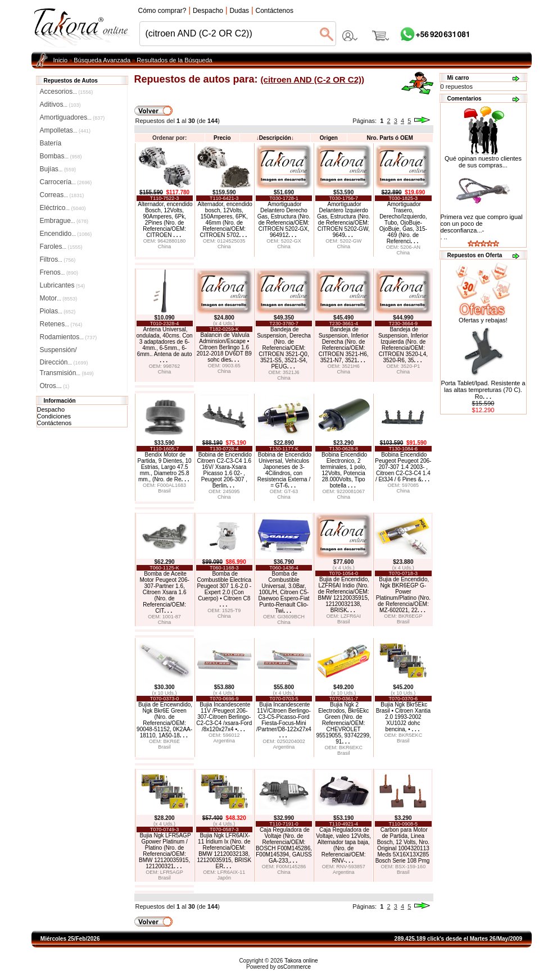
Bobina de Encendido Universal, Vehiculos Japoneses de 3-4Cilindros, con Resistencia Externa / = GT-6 (284, 470)
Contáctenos (55, 423)
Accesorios (67, 92)
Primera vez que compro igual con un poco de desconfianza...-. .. (482, 227)
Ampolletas (65, 130)
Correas (62, 195)
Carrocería (66, 182)
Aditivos (60, 104)
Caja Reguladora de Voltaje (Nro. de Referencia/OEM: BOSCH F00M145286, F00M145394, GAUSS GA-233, (284, 845)
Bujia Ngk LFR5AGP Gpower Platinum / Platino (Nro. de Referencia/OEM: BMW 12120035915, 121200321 (165, 851)
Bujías (58, 169)
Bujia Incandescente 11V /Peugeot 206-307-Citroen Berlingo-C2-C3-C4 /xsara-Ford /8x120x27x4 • (224, 717)
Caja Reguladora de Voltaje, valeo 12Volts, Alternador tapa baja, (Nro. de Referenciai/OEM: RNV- (343, 845)
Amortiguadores (73, 117)
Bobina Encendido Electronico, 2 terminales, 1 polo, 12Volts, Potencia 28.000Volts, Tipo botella (344, 470)
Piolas (58, 311)
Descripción (275, 138)
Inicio (61, 60)
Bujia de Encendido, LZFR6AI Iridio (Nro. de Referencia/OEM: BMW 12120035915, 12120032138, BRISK (344, 595)
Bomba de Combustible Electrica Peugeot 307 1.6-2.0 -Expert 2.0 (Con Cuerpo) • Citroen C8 (224, 589)
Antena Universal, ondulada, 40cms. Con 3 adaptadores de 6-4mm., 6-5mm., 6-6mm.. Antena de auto (165, 345)
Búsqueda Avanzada (102, 60)
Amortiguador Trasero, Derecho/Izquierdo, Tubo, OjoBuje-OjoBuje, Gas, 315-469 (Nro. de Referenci (403, 223)
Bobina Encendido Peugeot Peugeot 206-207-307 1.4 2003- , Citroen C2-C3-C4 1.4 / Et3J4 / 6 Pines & (403, 467)
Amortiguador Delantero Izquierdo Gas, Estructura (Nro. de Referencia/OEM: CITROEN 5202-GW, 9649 (343, 220)
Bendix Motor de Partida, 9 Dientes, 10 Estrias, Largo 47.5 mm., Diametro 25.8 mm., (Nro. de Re (165, 467)
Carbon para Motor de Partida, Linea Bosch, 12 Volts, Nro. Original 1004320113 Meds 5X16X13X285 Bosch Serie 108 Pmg (403, 845)
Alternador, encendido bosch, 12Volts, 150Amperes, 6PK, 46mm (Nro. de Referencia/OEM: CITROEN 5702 (225, 220)
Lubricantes (63, 285)
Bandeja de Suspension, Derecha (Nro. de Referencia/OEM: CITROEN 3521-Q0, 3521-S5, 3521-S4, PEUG (284, 348)
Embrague (64, 221)
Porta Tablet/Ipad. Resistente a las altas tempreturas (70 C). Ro (483, 390)
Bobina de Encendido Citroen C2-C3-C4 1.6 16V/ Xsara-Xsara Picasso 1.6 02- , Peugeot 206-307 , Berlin (224, 470)
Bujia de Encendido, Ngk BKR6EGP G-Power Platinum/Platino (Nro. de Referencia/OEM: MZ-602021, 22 (403, 595)
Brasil (164, 491)
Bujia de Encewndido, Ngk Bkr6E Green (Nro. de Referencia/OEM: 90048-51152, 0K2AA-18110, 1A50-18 (164, 720)
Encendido (66, 234)
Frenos (59, 272)
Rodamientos (69, 337)
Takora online (301, 961)
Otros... (55, 386)
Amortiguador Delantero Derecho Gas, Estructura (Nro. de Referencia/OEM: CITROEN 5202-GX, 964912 (284, 220)
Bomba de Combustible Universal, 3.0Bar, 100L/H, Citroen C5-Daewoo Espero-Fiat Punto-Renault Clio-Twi (284, 592)
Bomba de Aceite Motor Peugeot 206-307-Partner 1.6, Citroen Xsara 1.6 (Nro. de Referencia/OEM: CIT (164, 592)
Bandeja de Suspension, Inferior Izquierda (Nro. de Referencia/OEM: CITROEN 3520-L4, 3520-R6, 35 (403, 345)
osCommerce (294, 967)
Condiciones (54, 416)
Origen (329, 138)
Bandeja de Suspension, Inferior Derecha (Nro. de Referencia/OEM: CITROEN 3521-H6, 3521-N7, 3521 (344, 345)
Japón (225, 878)
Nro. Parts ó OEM (390, 138)
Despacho (51, 409)
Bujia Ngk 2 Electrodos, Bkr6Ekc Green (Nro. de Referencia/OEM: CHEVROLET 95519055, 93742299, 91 (343, 723)
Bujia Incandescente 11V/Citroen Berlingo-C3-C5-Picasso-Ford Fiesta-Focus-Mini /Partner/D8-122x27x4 (284, 720)
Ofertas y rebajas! (483, 320)
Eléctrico (63, 208)
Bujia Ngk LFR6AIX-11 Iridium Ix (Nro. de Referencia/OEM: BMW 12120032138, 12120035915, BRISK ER (224, 851)
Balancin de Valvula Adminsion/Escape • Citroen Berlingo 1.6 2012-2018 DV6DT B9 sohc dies (224, 347)
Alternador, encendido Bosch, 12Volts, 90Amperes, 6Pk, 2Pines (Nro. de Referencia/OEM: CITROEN (165, 220)
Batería (51, 143)
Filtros (58, 259)
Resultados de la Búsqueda (175, 60)
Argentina (225, 741)
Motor (59, 298)
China (165, 247)
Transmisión (67, 373)
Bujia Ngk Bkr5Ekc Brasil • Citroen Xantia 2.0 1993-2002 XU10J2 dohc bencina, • (403, 717)
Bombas (61, 156)
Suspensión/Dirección (64, 351)
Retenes (61, 324)
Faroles (61, 247)
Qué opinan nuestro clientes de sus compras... (483, 159)
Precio (222, 138)
